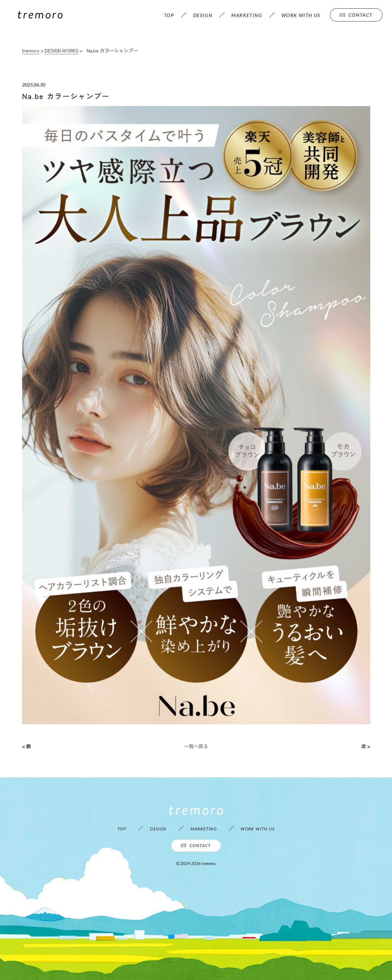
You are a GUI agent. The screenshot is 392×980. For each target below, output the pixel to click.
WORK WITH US (301, 15)
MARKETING (247, 15)
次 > (366, 746)
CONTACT (356, 15)
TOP (169, 15)
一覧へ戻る (196, 746)
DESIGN (203, 15)
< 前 (27, 746)
